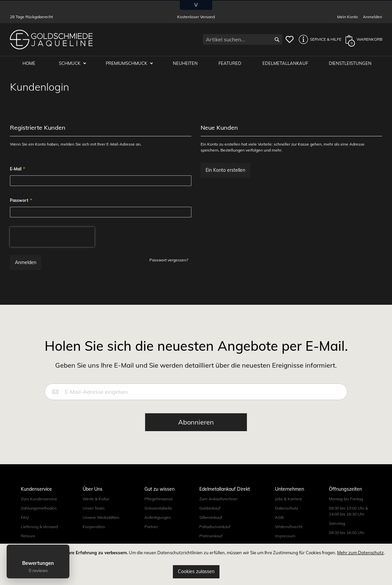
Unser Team (94, 508)
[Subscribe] (196, 423)
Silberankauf (211, 518)
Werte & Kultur (96, 499)
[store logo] (51, 40)
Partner (151, 527)
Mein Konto (348, 17)
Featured (231, 64)
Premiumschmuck (128, 64)
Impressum (285, 536)
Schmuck (72, 64)
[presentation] (52, 237)
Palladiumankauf (215, 527)
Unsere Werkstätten (101, 518)
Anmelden (372, 17)
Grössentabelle (158, 508)
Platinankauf (211, 536)
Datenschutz (287, 508)
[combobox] (243, 39)
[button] (318, 39)
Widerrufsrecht (289, 527)
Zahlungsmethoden (39, 508)
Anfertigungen (158, 518)
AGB (279, 518)
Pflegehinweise (159, 499)
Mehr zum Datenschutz (360, 553)
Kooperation (94, 527)
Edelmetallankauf (286, 64)
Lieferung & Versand (39, 527)
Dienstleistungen (351, 64)
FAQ (25, 518)
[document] (196, 564)
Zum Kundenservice (39, 499)
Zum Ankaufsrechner (218, 499)
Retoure (28, 536)
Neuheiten (186, 64)
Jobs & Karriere (289, 499)
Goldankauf (210, 508)
